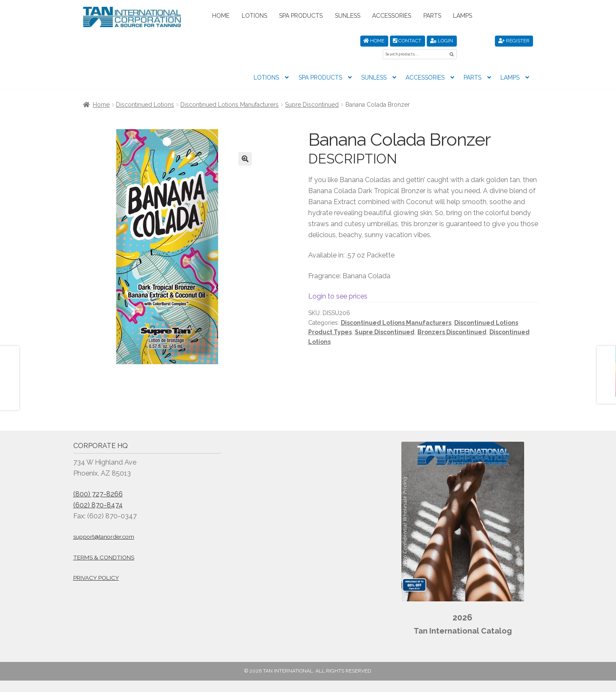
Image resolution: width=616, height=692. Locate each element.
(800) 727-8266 (98, 480)
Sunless (348, 16)
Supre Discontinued (312, 91)
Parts (432, 16)
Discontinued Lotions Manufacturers (229, 91)
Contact (407, 41)
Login (442, 41)
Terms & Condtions (104, 544)
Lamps (463, 16)
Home (221, 16)
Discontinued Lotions (145, 91)
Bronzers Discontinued (452, 318)
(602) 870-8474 (98, 491)
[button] (245, 145)
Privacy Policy (96, 564)
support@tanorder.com (104, 523)
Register (514, 41)
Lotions (254, 16)
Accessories (392, 16)
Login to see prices (338, 283)
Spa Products (301, 16)
